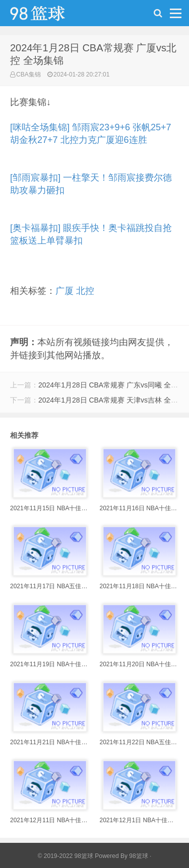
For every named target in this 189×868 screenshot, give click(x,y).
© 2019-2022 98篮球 (66, 856)
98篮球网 (50, 16)
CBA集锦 (28, 74)
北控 (85, 291)
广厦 (65, 291)
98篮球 (138, 856)
